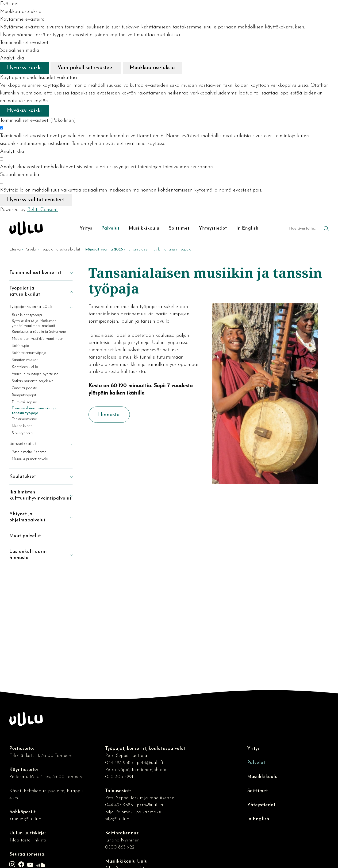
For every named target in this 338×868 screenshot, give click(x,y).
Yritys (253, 749)
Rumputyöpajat (24, 395)
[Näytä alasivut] (68, 273)
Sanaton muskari (25, 360)
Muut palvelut (25, 536)
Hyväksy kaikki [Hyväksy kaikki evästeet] (24, 68)
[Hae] (326, 229)
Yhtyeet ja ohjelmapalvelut (27, 517)
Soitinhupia (20, 346)
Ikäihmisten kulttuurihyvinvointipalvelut (36, 495)
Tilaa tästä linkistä (28, 840)
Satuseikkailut (23, 444)
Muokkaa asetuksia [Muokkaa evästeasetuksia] (152, 68)
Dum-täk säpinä (24, 402)
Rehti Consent (42, 210)
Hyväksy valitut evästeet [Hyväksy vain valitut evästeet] (36, 200)
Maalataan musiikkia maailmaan (38, 339)
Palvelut (31, 250)
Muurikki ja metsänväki (30, 459)
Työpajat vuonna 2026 (31, 307)
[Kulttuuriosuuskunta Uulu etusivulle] (26, 228)
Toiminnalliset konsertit (35, 273)
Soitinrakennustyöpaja (29, 353)
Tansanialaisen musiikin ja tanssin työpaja (34, 411)
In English (258, 819)
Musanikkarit (22, 426)
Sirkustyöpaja (22, 433)
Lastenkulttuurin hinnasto (28, 555)
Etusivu (15, 250)
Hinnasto (109, 415)
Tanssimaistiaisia (24, 419)
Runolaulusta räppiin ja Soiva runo (39, 332)
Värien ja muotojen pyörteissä (35, 374)
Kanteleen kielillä (25, 367)
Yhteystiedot (261, 805)
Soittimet (257, 791)
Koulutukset (23, 477)
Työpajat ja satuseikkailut (60, 250)
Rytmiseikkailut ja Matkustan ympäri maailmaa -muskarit (34, 323)
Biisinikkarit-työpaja (27, 315)
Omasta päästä (24, 388)
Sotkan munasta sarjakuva (33, 381)
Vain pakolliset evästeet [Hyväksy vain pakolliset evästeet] (86, 68)
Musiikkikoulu (262, 777)
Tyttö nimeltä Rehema (29, 452)
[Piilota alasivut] (68, 291)
